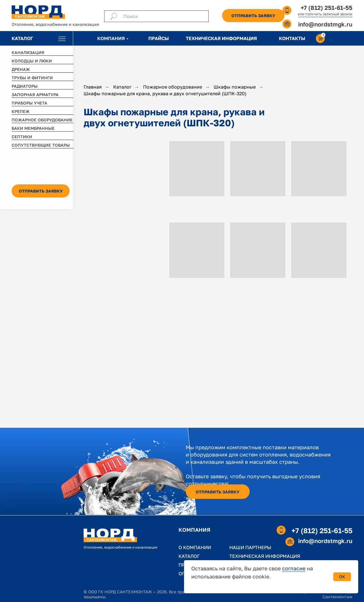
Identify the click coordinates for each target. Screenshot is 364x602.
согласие (294, 568)
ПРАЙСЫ (159, 38)
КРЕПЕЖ (21, 111)
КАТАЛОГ (22, 38)
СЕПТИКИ (22, 137)
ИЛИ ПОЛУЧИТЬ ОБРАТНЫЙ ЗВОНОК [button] (325, 14)
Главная (93, 87)
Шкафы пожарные (235, 87)
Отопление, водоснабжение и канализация (55, 24)
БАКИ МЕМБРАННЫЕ (33, 128)
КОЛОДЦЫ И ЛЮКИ (32, 61)
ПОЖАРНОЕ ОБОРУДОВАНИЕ (42, 120)
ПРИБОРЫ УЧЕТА (29, 103)
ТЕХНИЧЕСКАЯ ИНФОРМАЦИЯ (221, 38)
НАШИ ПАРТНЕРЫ (250, 547)
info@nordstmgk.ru (325, 24)
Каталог (122, 87)
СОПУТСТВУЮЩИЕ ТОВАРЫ (41, 145)
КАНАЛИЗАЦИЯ (28, 52)
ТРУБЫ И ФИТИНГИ (32, 78)
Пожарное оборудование (173, 87)
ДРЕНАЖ (21, 69)
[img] (62, 39)
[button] (253, 16)
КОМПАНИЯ (111, 38)
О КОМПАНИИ (195, 547)
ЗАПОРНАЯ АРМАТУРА (35, 95)
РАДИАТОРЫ (25, 86)
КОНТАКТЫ (292, 38)
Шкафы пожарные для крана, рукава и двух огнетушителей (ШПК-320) (165, 94)
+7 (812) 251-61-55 (327, 8)
